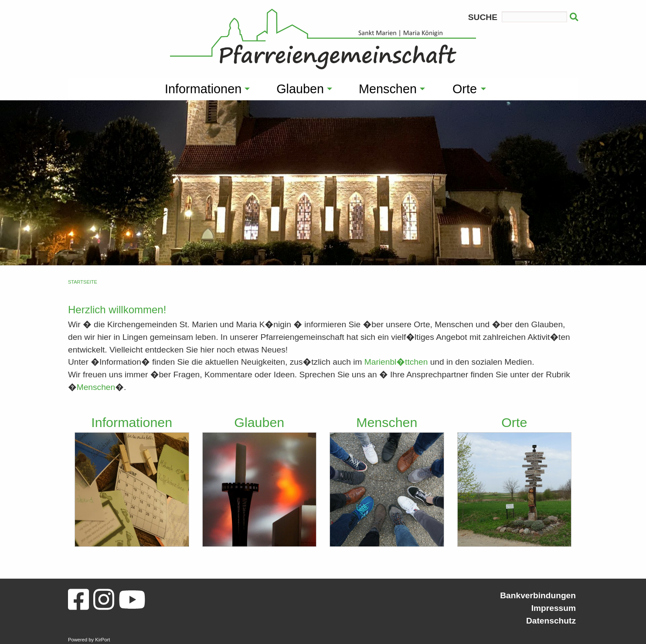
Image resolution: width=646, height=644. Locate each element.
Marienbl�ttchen (396, 362)
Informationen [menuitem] (203, 89)
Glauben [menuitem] (300, 89)
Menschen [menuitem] (388, 89)
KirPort (102, 640)
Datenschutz (551, 621)
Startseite (83, 282)
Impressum (554, 608)
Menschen (96, 387)
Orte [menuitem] (465, 89)
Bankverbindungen (538, 595)
